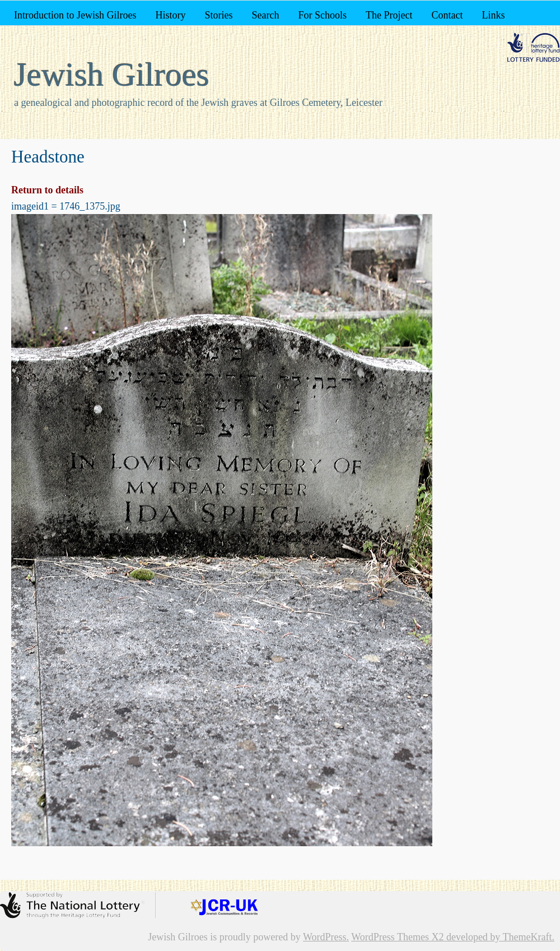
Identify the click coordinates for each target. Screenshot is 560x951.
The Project (389, 15)
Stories (218, 15)
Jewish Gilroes (112, 75)
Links (493, 15)
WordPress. (326, 937)
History (170, 15)
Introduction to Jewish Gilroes (75, 15)
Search (266, 15)
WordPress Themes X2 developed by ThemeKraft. (453, 937)
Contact (447, 15)
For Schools (322, 15)
